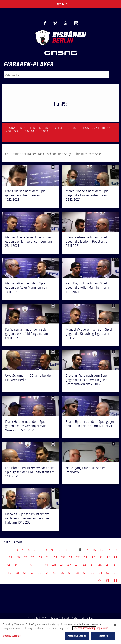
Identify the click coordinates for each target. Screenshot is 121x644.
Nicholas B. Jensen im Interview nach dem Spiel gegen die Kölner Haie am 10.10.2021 (28, 518)
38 (39, 565)
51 (25, 573)
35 (16, 565)
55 (55, 573)
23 (41, 557)
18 (116, 550)
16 (102, 550)
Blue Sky (55, 23)
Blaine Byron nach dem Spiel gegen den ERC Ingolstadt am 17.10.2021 (90, 424)
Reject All (103, 636)
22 (33, 557)
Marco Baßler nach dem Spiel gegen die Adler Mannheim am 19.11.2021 (27, 288)
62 (108, 573)
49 (9, 573)
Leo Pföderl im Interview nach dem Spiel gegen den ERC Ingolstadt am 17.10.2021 (30, 472)
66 (116, 580)
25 (56, 557)
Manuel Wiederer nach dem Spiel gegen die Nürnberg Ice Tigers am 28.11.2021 (29, 241)
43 (77, 565)
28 (78, 557)
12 (73, 550)
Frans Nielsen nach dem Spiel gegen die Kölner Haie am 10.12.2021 (26, 195)
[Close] (115, 625)
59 (85, 573)
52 (32, 573)
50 (17, 573)
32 (108, 557)
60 (93, 573)
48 (116, 565)
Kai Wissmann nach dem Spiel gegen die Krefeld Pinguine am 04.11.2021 (27, 334)
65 (108, 580)
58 (77, 573)
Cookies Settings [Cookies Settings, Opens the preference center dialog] (12, 636)
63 (116, 573)
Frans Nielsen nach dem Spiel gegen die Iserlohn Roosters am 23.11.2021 (88, 241)
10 (59, 550)
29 (86, 557)
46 (100, 565)
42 (69, 565)
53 (40, 573)
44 (85, 565)
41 (62, 565)
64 (100, 580)
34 (8, 565)
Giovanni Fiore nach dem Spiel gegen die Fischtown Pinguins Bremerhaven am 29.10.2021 (87, 380)
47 (108, 565)
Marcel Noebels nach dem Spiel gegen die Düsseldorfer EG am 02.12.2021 (87, 195)
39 (46, 565)
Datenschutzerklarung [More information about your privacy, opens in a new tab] (84, 628)
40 (54, 565)
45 (92, 565)
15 (94, 550)
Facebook (45, 23)
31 (101, 557)
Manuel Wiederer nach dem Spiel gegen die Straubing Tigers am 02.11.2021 (89, 334)
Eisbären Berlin (61, 37)
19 (11, 557)
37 (31, 565)
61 (101, 573)
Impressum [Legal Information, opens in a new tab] (102, 628)
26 (63, 557)
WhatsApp (66, 23)
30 (94, 557)
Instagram (76, 23)
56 (62, 573)
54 (47, 573)
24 (48, 557)
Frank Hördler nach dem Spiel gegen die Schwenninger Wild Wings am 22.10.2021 (26, 426)
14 (87, 550)
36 (24, 565)
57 (70, 573)
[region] (61, 631)
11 (66, 550)
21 (26, 557)
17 (109, 550)
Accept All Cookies (77, 636)
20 (18, 557)
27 (71, 557)
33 (116, 557)
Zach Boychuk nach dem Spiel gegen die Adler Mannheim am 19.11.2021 (87, 288)
